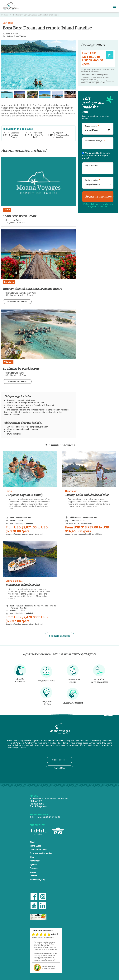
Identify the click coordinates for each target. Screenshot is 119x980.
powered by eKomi (49, 967)
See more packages (60, 636)
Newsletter (35, 861)
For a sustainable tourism (41, 853)
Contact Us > (59, 768)
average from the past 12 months (43, 937)
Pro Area (34, 868)
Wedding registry (37, 880)
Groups (33, 872)
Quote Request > (59, 760)
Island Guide (35, 846)
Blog (32, 857)
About (33, 842)
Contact (33, 876)
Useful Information (38, 850)
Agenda (33, 865)
